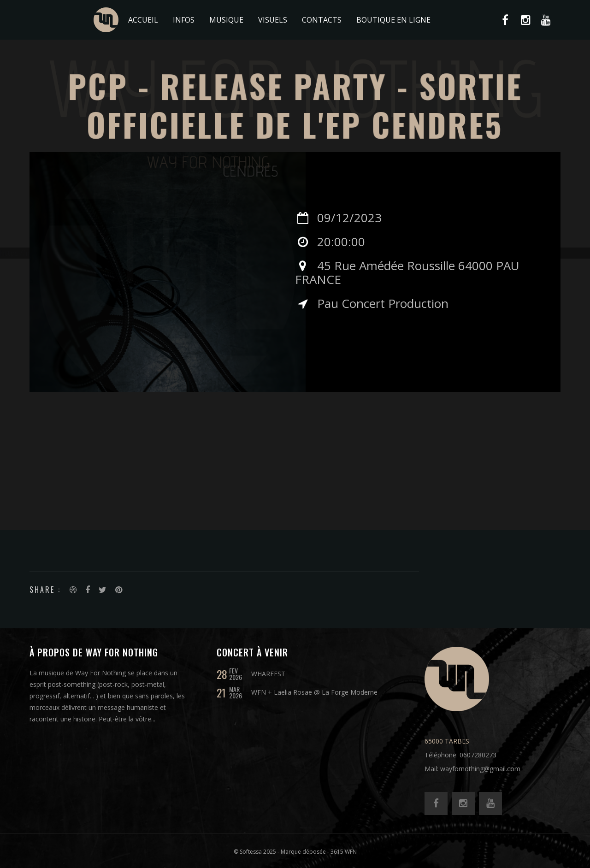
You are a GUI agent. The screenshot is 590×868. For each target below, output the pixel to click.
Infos (184, 20)
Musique (226, 20)
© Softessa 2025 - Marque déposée (280, 852)
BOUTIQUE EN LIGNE (393, 20)
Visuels (273, 20)
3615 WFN (344, 852)
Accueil (143, 20)
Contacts (322, 20)
